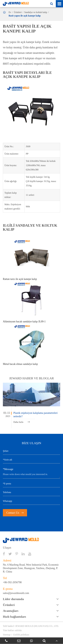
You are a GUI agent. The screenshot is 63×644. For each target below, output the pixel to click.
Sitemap (7, 635)
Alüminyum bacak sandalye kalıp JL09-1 (24, 321)
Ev (10, 12)
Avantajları (11, 611)
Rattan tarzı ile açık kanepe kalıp (20, 279)
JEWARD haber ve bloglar (32, 378)
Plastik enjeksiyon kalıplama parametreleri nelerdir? (35, 415)
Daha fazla (22, 422)
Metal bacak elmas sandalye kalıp (20, 364)
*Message (8, 469)
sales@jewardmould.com (16, 593)
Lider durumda (13, 599)
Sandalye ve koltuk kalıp (36, 12)
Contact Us (15, 513)
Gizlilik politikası (21, 635)
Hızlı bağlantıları (14, 617)
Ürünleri (18, 12)
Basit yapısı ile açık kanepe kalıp (25, 16)
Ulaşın (7, 548)
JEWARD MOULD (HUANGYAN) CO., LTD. (37, 626)
